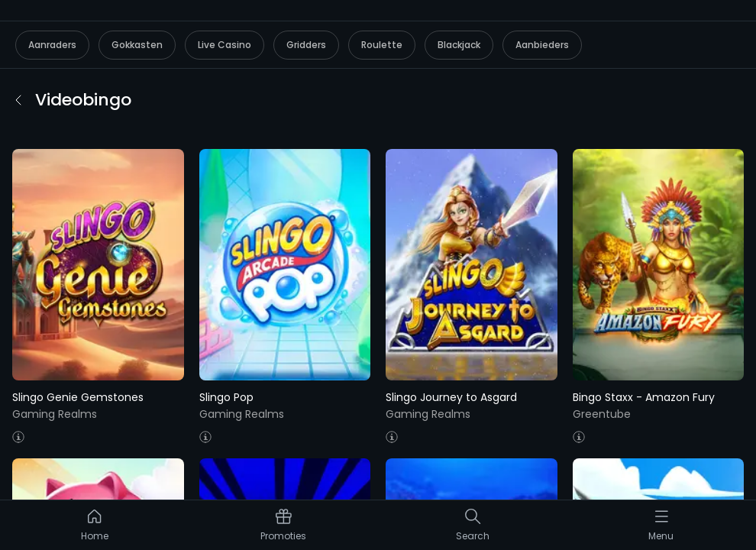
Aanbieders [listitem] (542, 45)
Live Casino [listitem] (225, 45)
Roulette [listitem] (382, 45)
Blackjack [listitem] (459, 45)
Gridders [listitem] (306, 45)
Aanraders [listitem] (52, 45)
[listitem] (95, 529)
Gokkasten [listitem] (137, 45)
